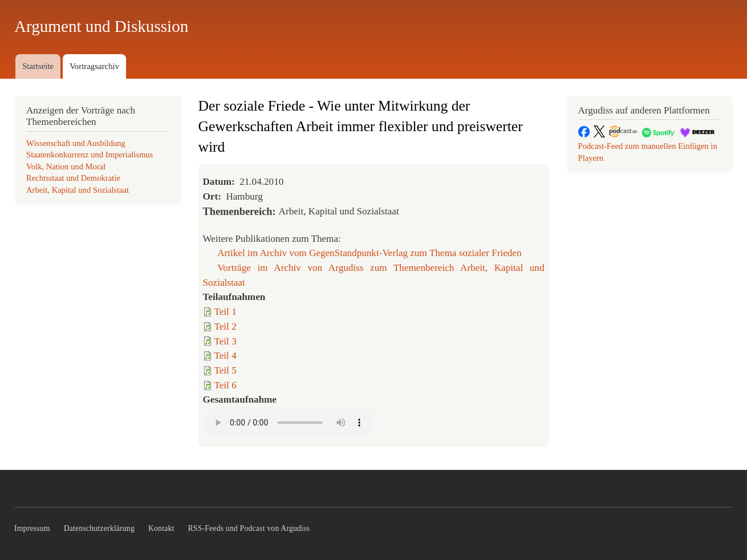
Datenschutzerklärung (99, 528)
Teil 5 (226, 370)
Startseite (38, 66)
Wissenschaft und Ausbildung (76, 143)
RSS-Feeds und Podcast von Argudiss (249, 528)
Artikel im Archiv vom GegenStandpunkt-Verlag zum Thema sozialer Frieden (369, 253)
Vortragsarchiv (94, 66)
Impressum (32, 528)
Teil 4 (226, 356)
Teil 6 (226, 385)
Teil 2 (226, 326)
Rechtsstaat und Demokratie (73, 178)
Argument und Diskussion (101, 26)
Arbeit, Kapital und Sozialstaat (78, 190)
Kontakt (161, 528)
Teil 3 (226, 341)
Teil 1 (226, 312)
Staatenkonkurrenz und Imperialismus (90, 155)
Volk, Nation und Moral (66, 167)
